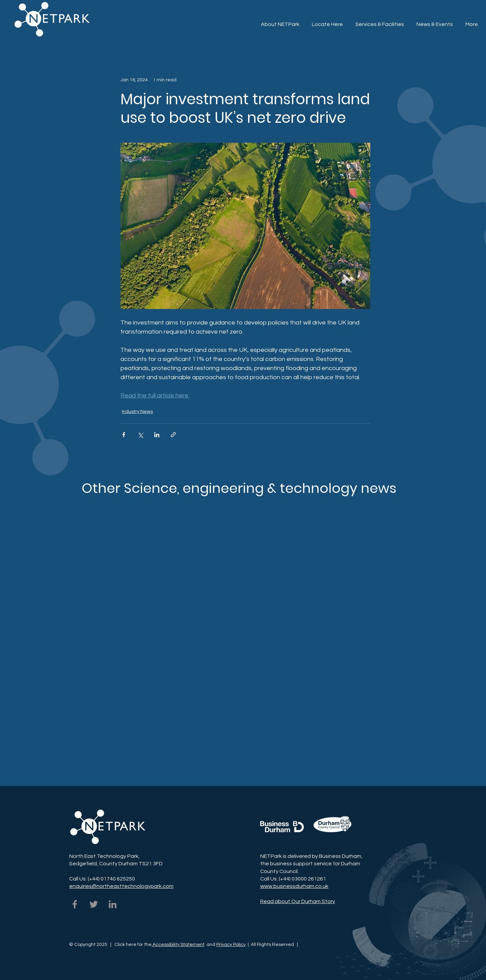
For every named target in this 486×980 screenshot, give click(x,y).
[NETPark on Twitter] (94, 904)
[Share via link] (173, 435)
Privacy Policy (231, 945)
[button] (380, 21)
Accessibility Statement (178, 945)
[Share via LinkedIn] (157, 435)
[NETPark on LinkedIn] (113, 904)
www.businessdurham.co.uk (294, 886)
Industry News (137, 412)
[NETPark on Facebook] (75, 904)
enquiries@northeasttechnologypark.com (121, 886)
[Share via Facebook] (124, 435)
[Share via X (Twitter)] (140, 435)
